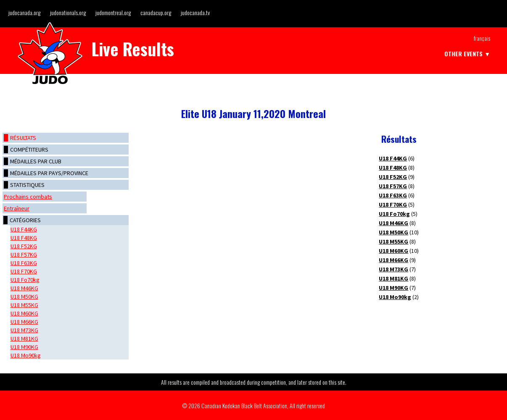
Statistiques (27, 185)
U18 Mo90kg (26, 355)
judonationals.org (68, 12)
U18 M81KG (24, 339)
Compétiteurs (29, 150)
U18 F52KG (24, 246)
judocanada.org (24, 12)
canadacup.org (156, 12)
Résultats (23, 138)
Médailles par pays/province (49, 173)
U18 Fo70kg (25, 280)
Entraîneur (17, 208)
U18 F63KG (24, 263)
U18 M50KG (24, 297)
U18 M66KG (24, 322)
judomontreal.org (113, 12)
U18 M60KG (24, 313)
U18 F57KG (24, 255)
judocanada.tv (195, 12)
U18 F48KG (24, 238)
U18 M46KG (24, 288)
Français (482, 38)
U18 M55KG (24, 305)
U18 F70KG (24, 271)
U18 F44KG (24, 229)
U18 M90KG (24, 347)
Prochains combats (28, 197)
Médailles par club (36, 161)
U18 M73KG (24, 330)
